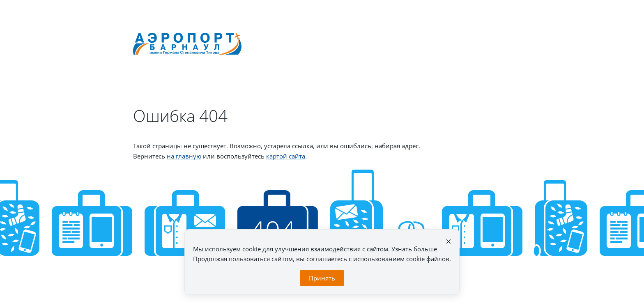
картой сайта (286, 156)
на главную (184, 156)
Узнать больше (414, 249)
